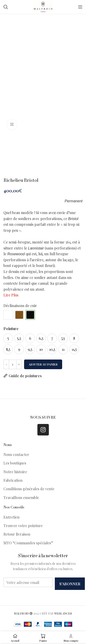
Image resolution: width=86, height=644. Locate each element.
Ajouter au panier (43, 364)
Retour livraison (17, 534)
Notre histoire (15, 472)
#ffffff (8, 315)
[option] (8, 338)
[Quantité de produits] (13, 364)
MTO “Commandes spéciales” (28, 543)
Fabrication (13, 480)
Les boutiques (15, 463)
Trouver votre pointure (23, 526)
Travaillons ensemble (21, 498)
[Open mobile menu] (80, 7)
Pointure (11, 329)
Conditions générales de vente (29, 489)
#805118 (19, 315)
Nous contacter (16, 454)
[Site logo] (43, 6)
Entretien (11, 517)
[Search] (6, 7)
